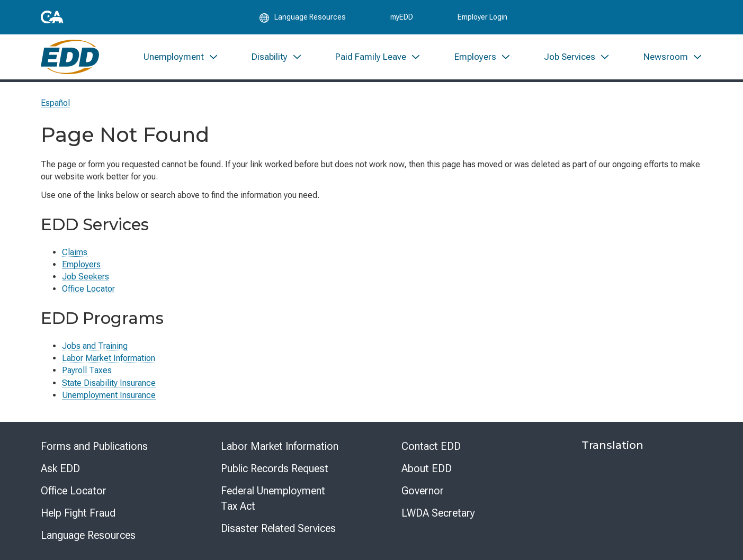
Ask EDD (60, 468)
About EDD (427, 468)
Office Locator (88, 289)
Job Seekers (86, 277)
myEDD (402, 17)
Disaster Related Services (278, 528)
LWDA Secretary (438, 513)
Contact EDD (431, 446)
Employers (81, 264)
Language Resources (88, 535)
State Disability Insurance (109, 383)
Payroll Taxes (87, 370)
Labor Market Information (109, 358)
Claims (75, 252)
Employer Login (482, 17)
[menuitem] (181, 57)
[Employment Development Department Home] (70, 57)
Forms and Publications (94, 446)
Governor (423, 491)
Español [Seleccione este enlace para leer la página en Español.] (55, 103)
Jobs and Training (95, 346)
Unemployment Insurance (109, 395)
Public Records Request (275, 468)
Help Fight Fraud (78, 513)
